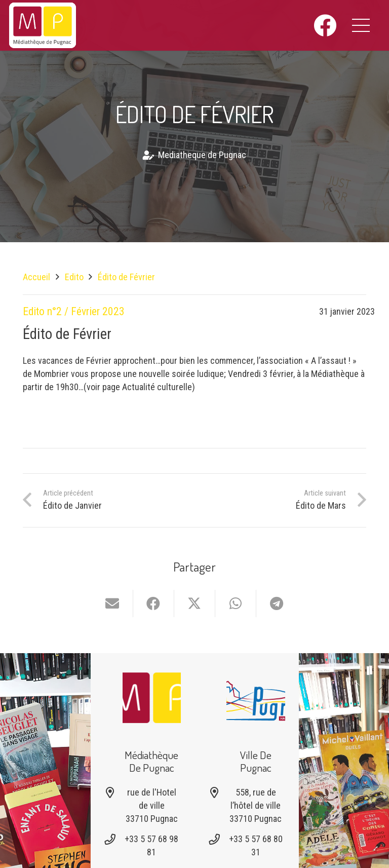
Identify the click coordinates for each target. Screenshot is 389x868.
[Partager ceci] (154, 603)
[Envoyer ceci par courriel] (113, 603)
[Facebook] (325, 26)
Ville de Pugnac (256, 761)
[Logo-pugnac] (256, 698)
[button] (361, 26)
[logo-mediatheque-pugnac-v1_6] (43, 25)
